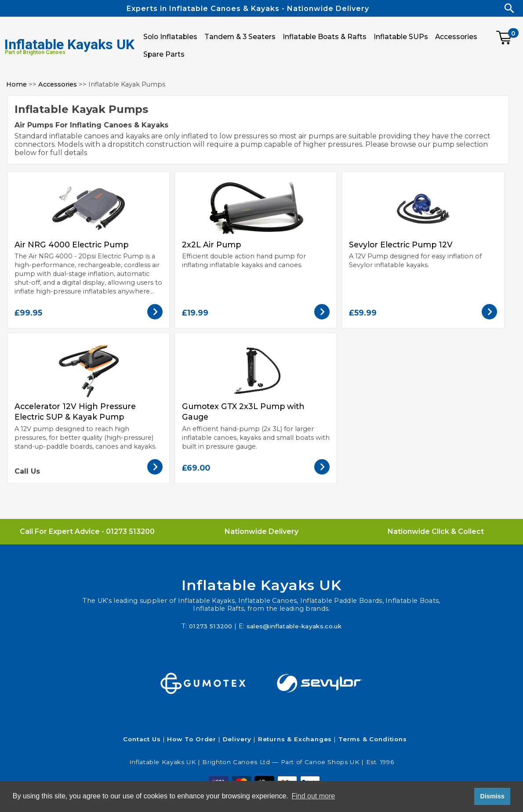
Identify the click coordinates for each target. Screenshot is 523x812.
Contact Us (142, 739)
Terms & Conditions (373, 739)
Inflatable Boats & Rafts (325, 37)
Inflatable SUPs (401, 37)
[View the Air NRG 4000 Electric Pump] (155, 317)
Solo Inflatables (170, 37)
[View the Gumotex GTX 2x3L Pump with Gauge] (322, 472)
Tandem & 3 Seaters (240, 37)
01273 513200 (130, 531)
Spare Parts (164, 54)
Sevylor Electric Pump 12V (401, 245)
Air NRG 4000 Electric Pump (71, 245)
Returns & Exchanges (295, 739)
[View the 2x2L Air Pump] (322, 317)
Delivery (237, 739)
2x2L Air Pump (211, 245)
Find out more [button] (313, 796)
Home (16, 84)
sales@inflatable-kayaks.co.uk (295, 626)
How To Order (192, 739)
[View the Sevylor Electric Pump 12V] (489, 317)
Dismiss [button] (492, 796)
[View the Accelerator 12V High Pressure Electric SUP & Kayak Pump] (155, 472)
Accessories (58, 84)
